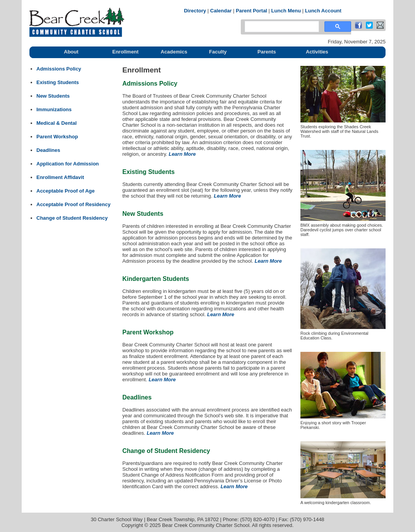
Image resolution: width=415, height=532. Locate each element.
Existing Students (58, 82)
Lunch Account (323, 11)
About (71, 52)
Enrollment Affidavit (60, 177)
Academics (174, 52)
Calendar (221, 11)
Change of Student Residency (72, 218)
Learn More (182, 154)
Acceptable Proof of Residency (73, 204)
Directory (195, 11)
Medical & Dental (57, 123)
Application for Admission (68, 164)
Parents (267, 52)
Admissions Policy (59, 69)
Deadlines (48, 150)
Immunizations (54, 109)
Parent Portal (251, 11)
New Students (53, 96)
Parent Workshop (57, 137)
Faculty (218, 52)
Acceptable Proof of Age (65, 191)
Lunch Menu (286, 11)
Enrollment (125, 52)
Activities (317, 52)
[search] (281, 27)
